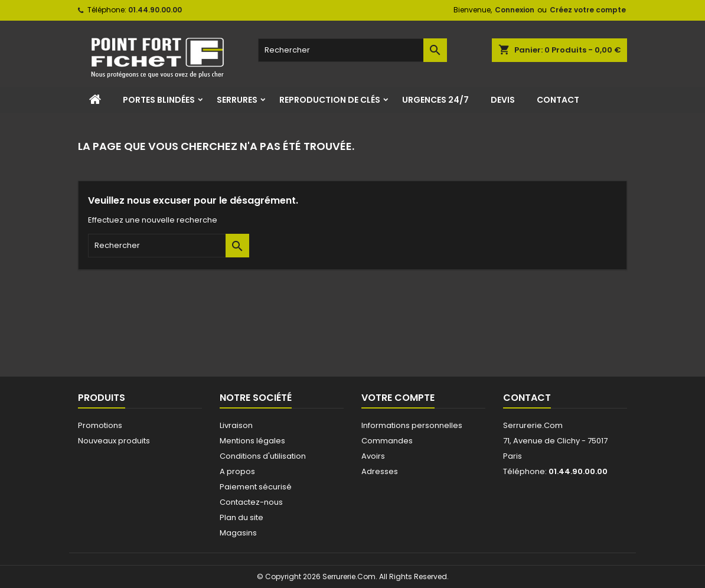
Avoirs (373, 456)
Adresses (380, 471)
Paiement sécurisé (256, 487)
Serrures (237, 100)
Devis (503, 100)
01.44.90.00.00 (155, 10)
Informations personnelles (412, 425)
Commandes (387, 441)
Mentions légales (252, 441)
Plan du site (241, 517)
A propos (237, 471)
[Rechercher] (352, 50)
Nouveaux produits (114, 441)
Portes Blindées (159, 100)
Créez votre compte (588, 10)
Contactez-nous (251, 502)
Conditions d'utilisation (263, 456)
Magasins (238, 533)
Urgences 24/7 (435, 100)
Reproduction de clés (330, 100)
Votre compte (398, 398)
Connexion (515, 10)
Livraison (236, 425)
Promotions (100, 425)
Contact (558, 100)
